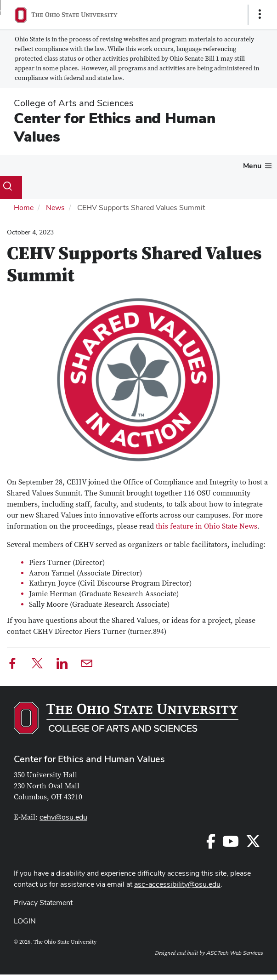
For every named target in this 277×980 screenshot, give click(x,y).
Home (24, 208)
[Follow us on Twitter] (253, 844)
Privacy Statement (43, 903)
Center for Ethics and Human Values (115, 127)
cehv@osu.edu (63, 817)
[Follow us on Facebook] (211, 844)
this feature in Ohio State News (206, 526)
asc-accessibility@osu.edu (177, 884)
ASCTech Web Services (235, 953)
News (55, 208)
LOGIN (25, 921)
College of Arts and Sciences (74, 103)
